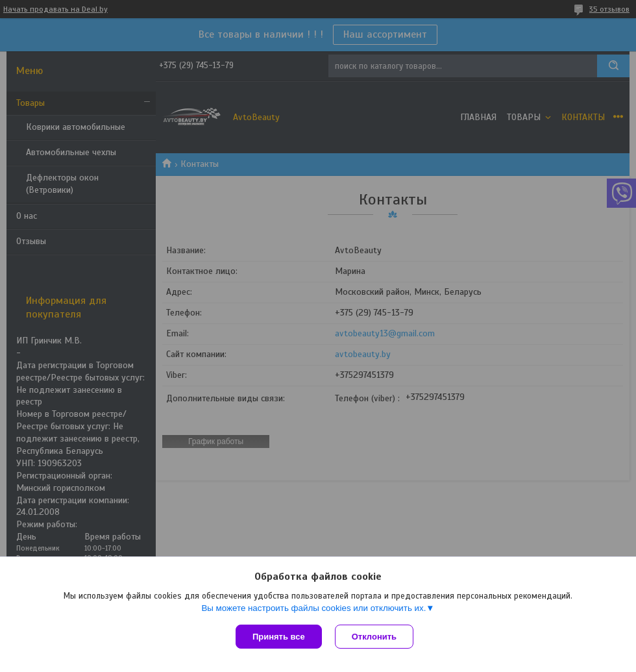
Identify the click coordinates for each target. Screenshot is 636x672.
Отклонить (374, 637)
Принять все (279, 637)
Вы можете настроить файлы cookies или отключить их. (313, 608)
